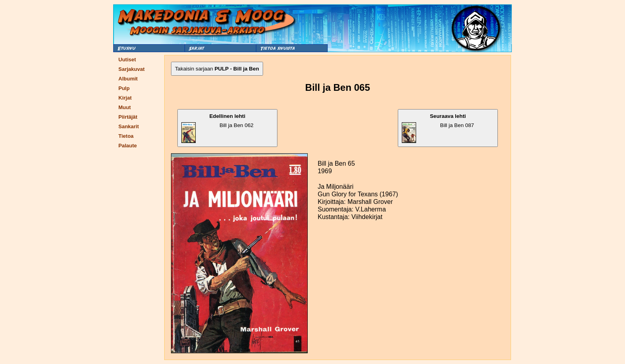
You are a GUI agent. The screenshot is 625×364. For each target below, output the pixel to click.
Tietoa (126, 136)
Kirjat (125, 98)
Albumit (128, 79)
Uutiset (127, 60)
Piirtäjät (128, 117)
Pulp (124, 88)
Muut (125, 107)
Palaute (128, 146)
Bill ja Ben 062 (217, 128)
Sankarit (129, 126)
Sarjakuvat (132, 69)
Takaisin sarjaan (217, 69)
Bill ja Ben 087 (438, 128)
